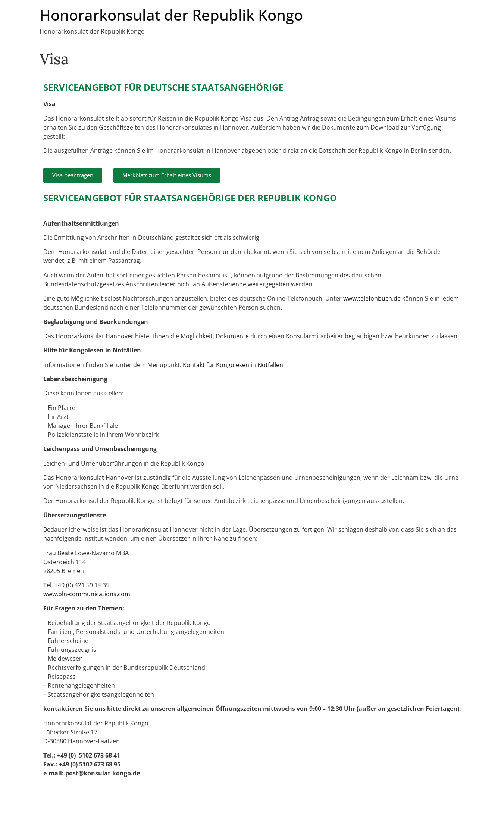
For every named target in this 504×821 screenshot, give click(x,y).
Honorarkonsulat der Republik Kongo (171, 15)
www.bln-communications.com (87, 594)
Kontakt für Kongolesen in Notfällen (233, 365)
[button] (73, 175)
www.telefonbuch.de (372, 298)
